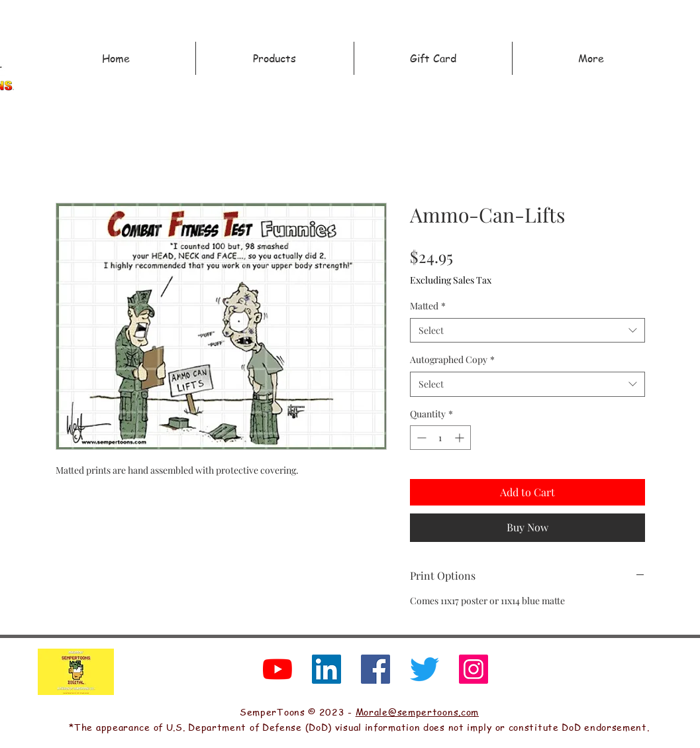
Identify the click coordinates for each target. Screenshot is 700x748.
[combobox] (527, 331)
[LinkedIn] (326, 669)
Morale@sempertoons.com (417, 712)
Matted (428, 306)
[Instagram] (474, 669)
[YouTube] (277, 669)
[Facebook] (375, 669)
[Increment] (461, 438)
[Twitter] (425, 669)
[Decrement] (420, 438)
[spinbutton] (440, 438)
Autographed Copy (452, 359)
